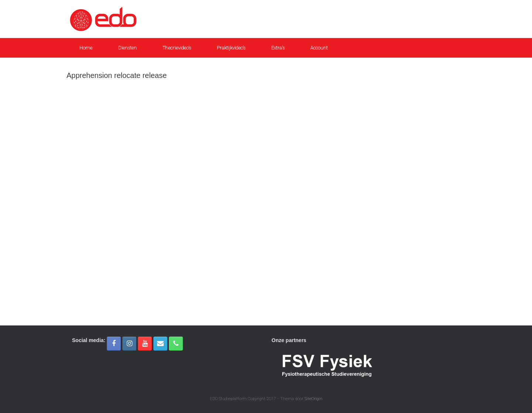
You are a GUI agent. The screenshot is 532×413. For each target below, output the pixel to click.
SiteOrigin (313, 399)
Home (86, 48)
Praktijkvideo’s (231, 48)
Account (319, 48)
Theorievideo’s (177, 48)
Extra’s (278, 48)
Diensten (127, 48)
